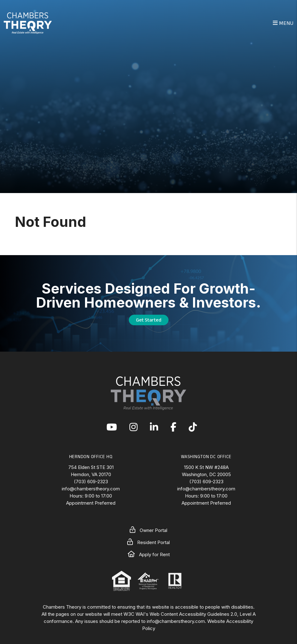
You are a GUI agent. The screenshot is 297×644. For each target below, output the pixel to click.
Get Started (149, 320)
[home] (28, 22)
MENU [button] (283, 23)
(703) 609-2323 (91, 482)
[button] (112, 428)
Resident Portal (148, 542)
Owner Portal (148, 530)
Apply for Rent (149, 554)
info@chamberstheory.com (91, 489)
